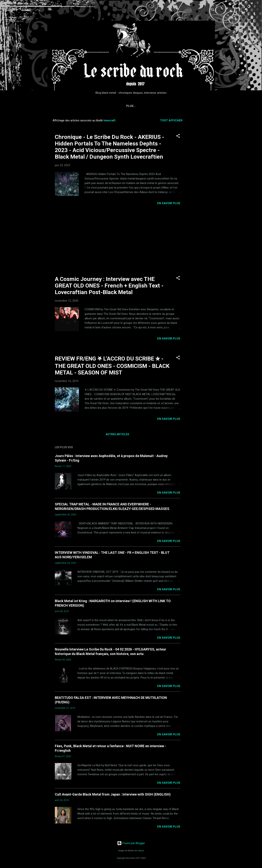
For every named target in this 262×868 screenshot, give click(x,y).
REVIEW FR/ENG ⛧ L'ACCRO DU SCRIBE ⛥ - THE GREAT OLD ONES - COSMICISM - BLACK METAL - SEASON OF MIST (112, 366)
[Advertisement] (203, 172)
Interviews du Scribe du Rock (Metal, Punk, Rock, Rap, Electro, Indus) (132, 106)
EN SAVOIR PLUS (169, 203)
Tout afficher (171, 120)
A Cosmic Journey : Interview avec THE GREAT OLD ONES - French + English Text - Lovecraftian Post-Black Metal (109, 286)
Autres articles (117, 434)
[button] (178, 137)
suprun (141, 851)
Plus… (198, 106)
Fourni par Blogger (131, 843)
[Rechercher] (213, 10)
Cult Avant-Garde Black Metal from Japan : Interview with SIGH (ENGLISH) (113, 794)
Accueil (66, 106)
